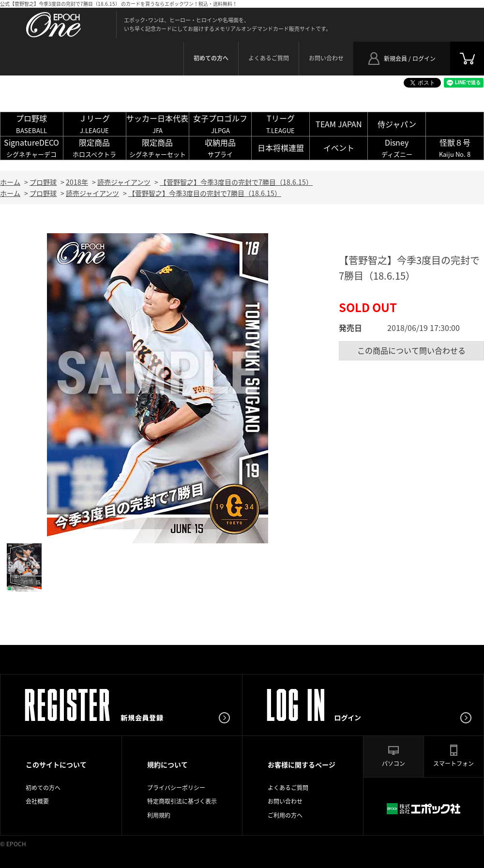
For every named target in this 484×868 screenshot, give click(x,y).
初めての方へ (43, 788)
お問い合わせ (326, 58)
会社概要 (37, 801)
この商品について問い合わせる (411, 350)
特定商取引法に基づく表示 (182, 801)
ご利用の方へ (285, 815)
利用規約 (159, 815)
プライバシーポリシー (176, 788)
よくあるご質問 (269, 58)
